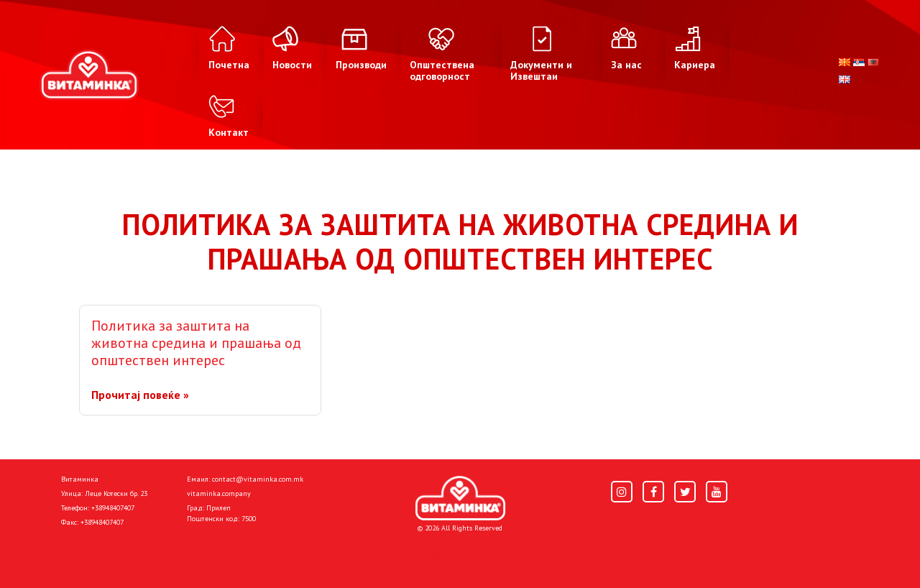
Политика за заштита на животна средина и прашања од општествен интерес (196, 343)
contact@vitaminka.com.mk (258, 479)
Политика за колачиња (252, 553)
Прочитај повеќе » (140, 395)
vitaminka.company (219, 493)
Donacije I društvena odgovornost (402, 553)
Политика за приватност (122, 553)
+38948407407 (113, 508)
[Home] (460, 498)
